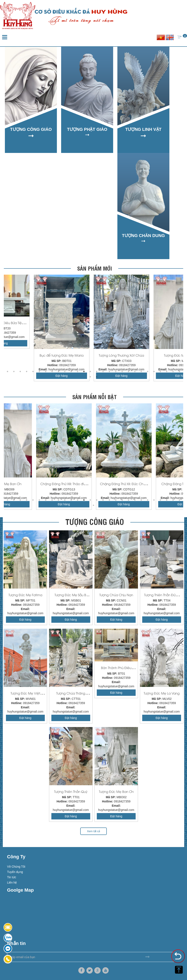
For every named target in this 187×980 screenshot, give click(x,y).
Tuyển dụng (15, 872)
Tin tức (12, 877)
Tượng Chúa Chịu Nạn (116, 595)
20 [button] (129, 372)
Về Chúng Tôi (16, 867)
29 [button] (90, 377)
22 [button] (141, 372)
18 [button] (116, 372)
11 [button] (71, 372)
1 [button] (8, 372)
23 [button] (148, 372)
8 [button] (52, 372)
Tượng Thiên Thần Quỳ (71, 791)
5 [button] (33, 372)
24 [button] (154, 372)
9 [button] (59, 372)
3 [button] (20, 372)
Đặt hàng (93, 343)
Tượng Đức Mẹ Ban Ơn (94, 484)
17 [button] (110, 372)
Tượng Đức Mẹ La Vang (162, 693)
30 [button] (97, 377)
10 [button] (65, 372)
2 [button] (14, 372)
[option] (34, 328)
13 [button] (84, 372)
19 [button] (122, 372)
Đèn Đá (34, 355)
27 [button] (173, 372)
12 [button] (78, 372)
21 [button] (135, 372)
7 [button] (46, 372)
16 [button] (103, 372)
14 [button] (90, 372)
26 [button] (167, 372)
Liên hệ (12, 883)
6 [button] (39, 372)
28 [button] (180, 372)
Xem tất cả (94, 831)
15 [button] (97, 372)
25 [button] (160, 372)
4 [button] (27, 372)
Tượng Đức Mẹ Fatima (25, 595)
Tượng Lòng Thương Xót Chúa (34, 484)
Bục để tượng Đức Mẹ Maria (153, 355)
